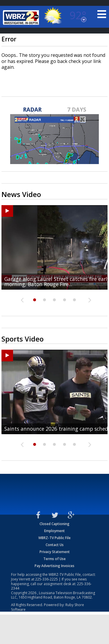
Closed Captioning (54, 524)
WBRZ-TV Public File (54, 538)
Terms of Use (54, 559)
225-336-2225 (47, 579)
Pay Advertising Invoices (54, 566)
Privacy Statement (55, 552)
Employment (54, 531)
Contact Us (55, 545)
